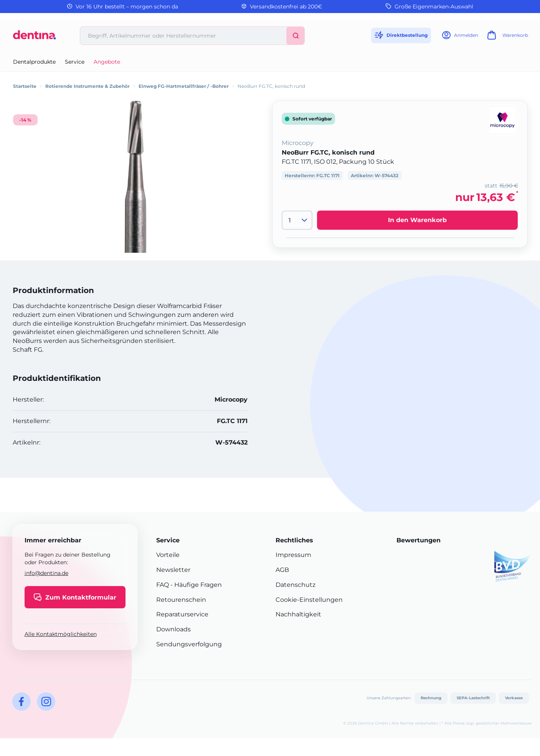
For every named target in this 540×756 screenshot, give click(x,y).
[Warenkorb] (507, 37)
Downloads (173, 629)
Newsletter (173, 570)
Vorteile (168, 555)
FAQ (163, 585)
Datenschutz (296, 585)
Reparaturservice (182, 614)
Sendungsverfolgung (189, 644)
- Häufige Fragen (195, 585)
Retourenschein (181, 600)
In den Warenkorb (417, 220)
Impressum (293, 555)
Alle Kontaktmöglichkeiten (61, 634)
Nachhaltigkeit (298, 614)
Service (75, 62)
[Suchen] (296, 36)
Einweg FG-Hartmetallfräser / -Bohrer (184, 86)
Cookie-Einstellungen (309, 600)
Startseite (25, 86)
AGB (282, 570)
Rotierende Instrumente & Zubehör (88, 86)
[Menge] (297, 220)
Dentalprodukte (34, 62)
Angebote (107, 62)
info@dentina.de (46, 573)
